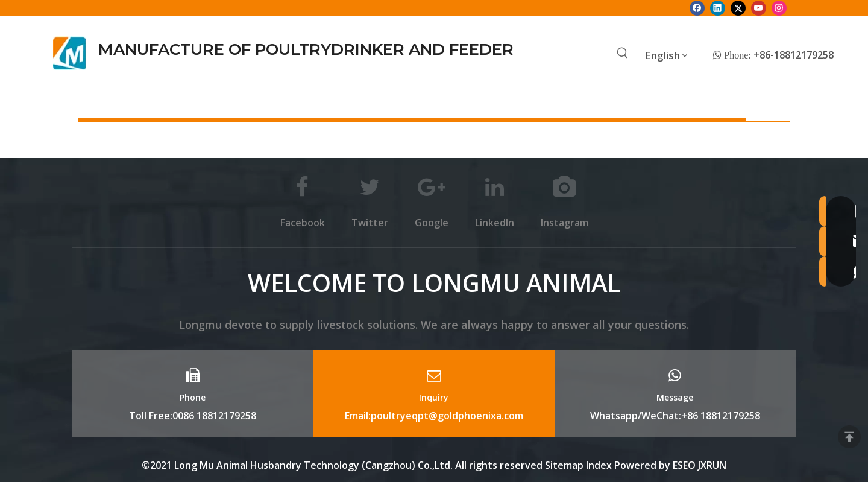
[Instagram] (779, 8)
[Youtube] (759, 8)
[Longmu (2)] (70, 53)
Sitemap (564, 465)
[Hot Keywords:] (623, 54)
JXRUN (712, 465)
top (849, 437)
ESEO (684, 465)
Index (600, 465)
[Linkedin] (718, 8)
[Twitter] (738, 8)
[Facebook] (697, 8)
